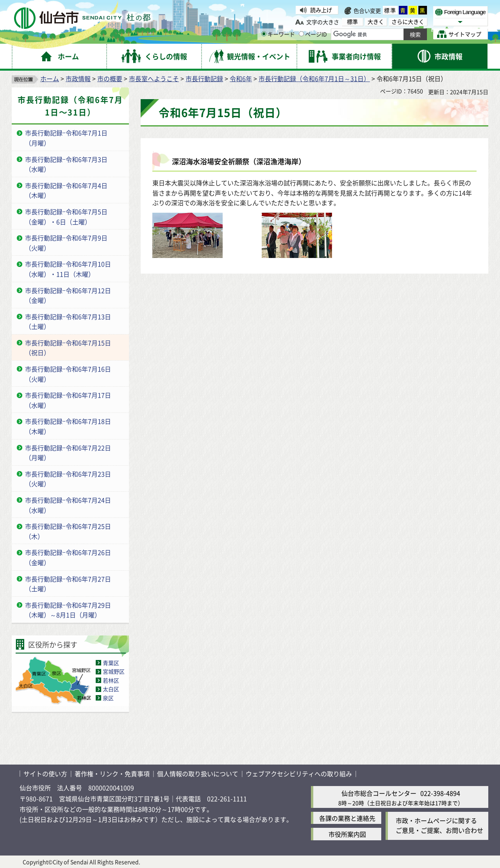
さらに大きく (408, 22)
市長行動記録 (204, 78)
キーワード (278, 34)
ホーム (50, 78)
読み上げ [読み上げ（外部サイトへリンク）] (321, 10)
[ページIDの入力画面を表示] (301, 34)
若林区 (111, 680)
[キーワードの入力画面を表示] (264, 34)
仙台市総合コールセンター (379, 793)
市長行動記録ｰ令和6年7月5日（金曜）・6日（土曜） (66, 217)
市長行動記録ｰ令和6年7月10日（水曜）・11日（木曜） (68, 269)
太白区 (111, 689)
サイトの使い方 (45, 774)
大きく (376, 22)
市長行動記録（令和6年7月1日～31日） (314, 78)
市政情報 (78, 78)
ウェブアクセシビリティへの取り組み (299, 774)
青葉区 (111, 663)
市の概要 (110, 78)
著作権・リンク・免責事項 (112, 774)
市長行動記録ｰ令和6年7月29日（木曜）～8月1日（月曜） (68, 610)
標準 (390, 10)
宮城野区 (114, 671)
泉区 (108, 698)
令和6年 (241, 78)
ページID (313, 34)
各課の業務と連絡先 (347, 818)
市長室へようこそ (154, 78)
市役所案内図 (347, 834)
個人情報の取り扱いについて (198, 774)
